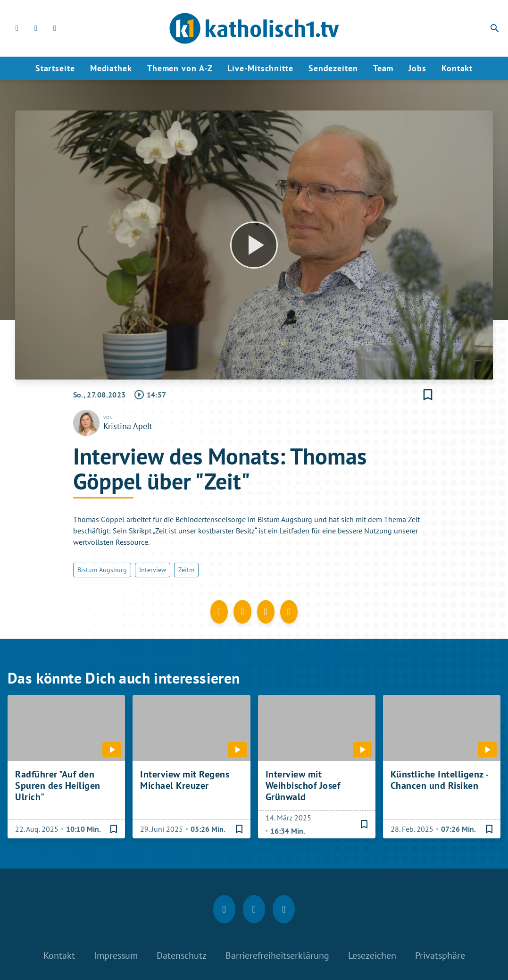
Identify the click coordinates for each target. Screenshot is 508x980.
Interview (153, 570)
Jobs (417, 68)
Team (383, 68)
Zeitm (186, 570)
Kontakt (457, 68)
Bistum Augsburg (102, 570)
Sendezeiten (333, 68)
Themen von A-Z (180, 68)
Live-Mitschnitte (260, 68)
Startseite (55, 68)
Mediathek (111, 68)
